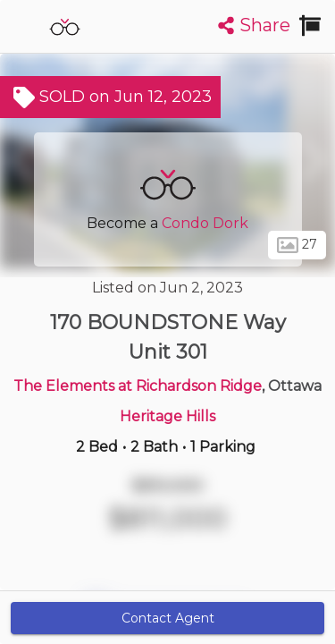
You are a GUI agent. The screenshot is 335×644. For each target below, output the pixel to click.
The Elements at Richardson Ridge (138, 386)
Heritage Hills (167, 416)
